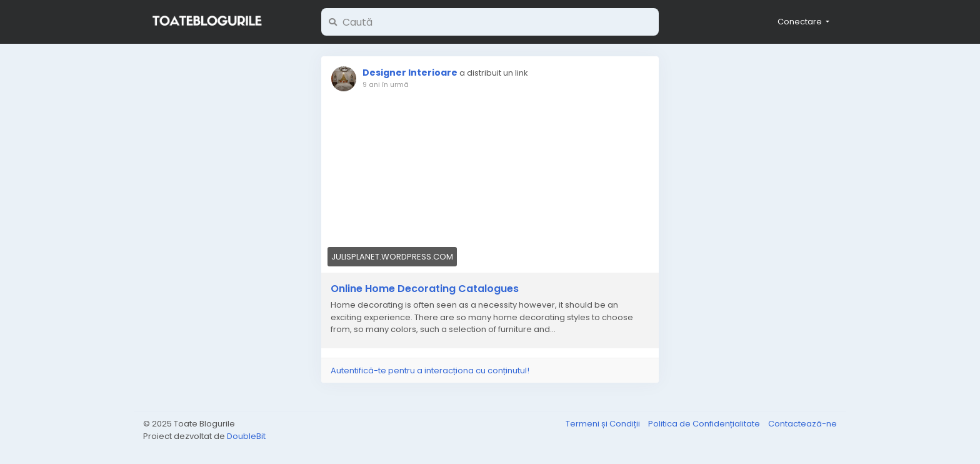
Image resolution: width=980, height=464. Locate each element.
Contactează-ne (802, 424)
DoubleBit (246, 436)
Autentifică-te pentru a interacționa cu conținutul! (430, 371)
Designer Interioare (410, 73)
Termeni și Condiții (604, 424)
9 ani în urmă (386, 84)
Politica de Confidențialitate (705, 424)
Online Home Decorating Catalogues (425, 289)
